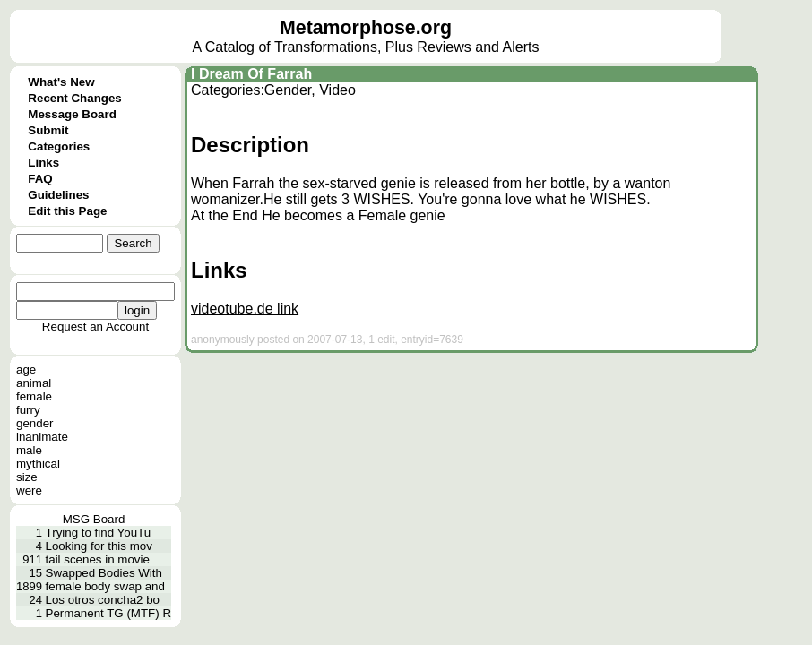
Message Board (72, 114)
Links (43, 163)
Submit (48, 130)
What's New (61, 82)
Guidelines (58, 195)
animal (34, 383)
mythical (38, 464)
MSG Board (94, 519)
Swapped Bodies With (104, 573)
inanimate (42, 437)
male (29, 450)
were (29, 490)
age (26, 370)
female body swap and (105, 586)
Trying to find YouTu (99, 533)
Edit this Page (67, 211)
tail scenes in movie (98, 559)
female (34, 396)
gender (35, 423)
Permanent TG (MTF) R (108, 613)
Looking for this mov (99, 546)
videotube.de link (245, 309)
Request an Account (95, 327)
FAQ (40, 179)
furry (28, 410)
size (27, 477)
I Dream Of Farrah (251, 74)
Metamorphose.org (366, 28)
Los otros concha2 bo (103, 600)
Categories (59, 146)
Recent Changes (74, 98)
